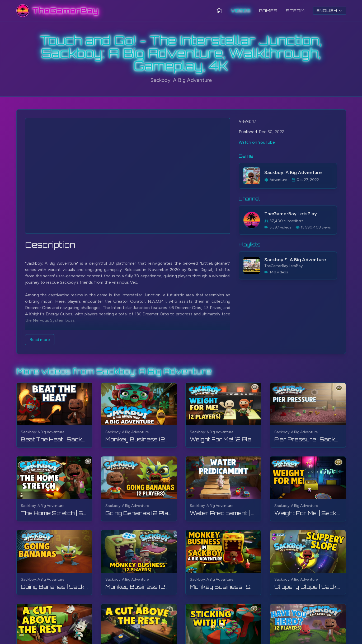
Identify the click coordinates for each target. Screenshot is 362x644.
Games (268, 11)
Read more (40, 340)
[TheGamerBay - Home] (57, 11)
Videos (241, 11)
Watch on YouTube (257, 142)
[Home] (219, 11)
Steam (295, 11)
